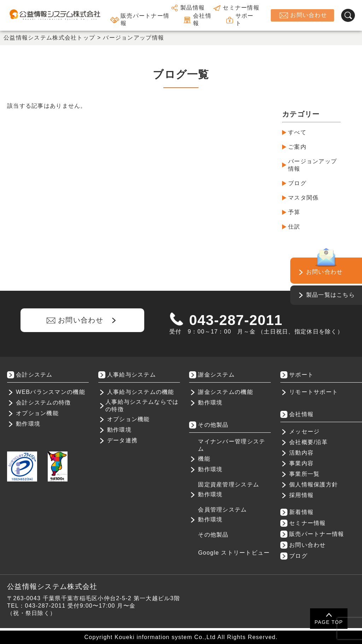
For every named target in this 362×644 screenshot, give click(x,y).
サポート (239, 19)
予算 (294, 212)
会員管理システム (222, 510)
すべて (297, 132)
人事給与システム (132, 375)
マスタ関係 (303, 198)
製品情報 (187, 8)
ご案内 (297, 147)
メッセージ (304, 432)
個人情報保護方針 (314, 485)
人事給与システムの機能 (141, 392)
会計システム (34, 375)
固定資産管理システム (229, 485)
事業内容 (301, 463)
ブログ (297, 183)
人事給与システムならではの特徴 (142, 406)
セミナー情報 (236, 8)
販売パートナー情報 (139, 19)
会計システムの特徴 (43, 403)
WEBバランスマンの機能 (51, 392)
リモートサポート (314, 392)
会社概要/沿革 (308, 442)
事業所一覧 (304, 474)
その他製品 (213, 535)
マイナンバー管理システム (232, 445)
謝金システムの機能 (226, 392)
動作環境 (28, 424)
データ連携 (122, 440)
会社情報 (197, 19)
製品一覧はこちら (331, 295)
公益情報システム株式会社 (52, 586)
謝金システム (216, 375)
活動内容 (301, 453)
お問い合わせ (302, 15)
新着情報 (301, 512)
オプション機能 (37, 413)
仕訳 (294, 227)
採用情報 (301, 495)
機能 (204, 459)
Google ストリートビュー (234, 553)
